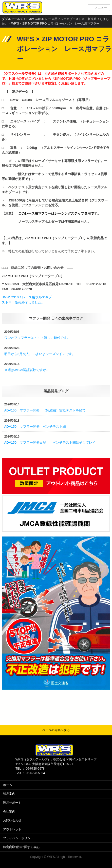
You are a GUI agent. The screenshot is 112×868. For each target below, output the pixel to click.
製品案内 (9, 794)
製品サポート (12, 803)
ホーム (8, 785)
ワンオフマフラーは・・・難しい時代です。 (37, 338)
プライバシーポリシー (18, 838)
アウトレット (12, 829)
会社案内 (9, 812)
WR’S (51, 857)
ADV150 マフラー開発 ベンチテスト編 (35, 427)
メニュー (101, 8)
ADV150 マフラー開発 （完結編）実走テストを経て (45, 410)
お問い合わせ (12, 820)
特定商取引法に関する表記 (21, 847)
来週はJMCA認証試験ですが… (27, 370)
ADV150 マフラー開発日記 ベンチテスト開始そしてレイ (50, 442)
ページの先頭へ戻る (56, 730)
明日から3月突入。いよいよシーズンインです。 (40, 354)
